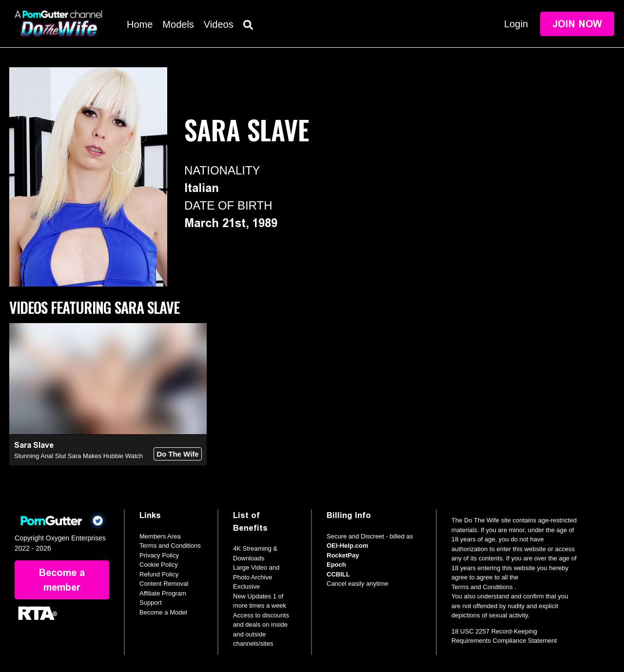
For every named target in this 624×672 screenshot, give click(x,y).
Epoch (336, 565)
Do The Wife (178, 454)
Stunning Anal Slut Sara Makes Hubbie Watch (78, 456)
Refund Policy (159, 574)
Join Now (577, 24)
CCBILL (338, 574)
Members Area (160, 536)
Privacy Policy (159, 555)
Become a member (62, 580)
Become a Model (163, 612)
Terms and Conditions (170, 546)
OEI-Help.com (347, 546)
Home (140, 24)
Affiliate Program (163, 593)
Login (516, 24)
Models (178, 24)
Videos (219, 24)
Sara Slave (34, 445)
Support (151, 603)
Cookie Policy (159, 565)
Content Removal (164, 584)
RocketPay (343, 555)
